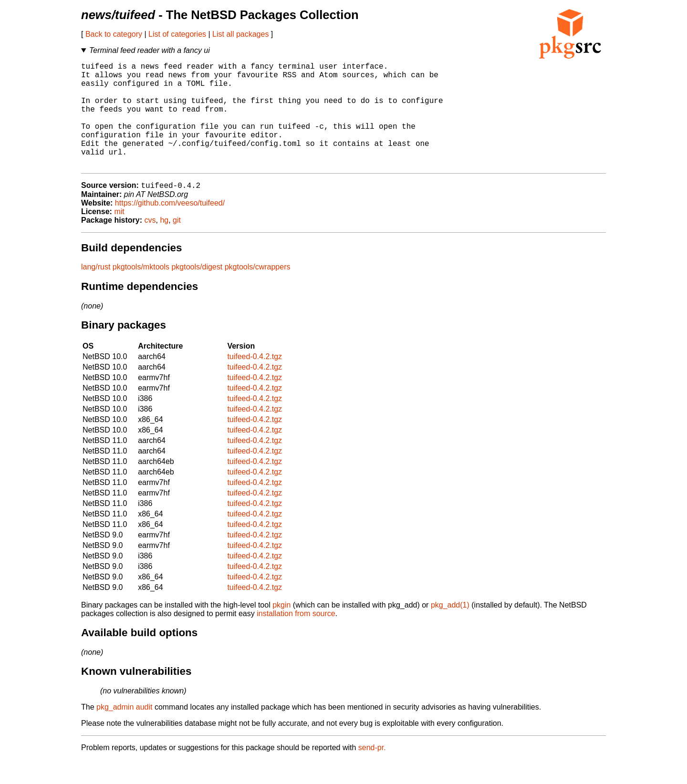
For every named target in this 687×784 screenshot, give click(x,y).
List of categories (177, 34)
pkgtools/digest (197, 291)
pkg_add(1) (450, 629)
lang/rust (96, 291)
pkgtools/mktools (141, 291)
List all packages (240, 34)
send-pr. (372, 772)
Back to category (114, 34)
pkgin (281, 629)
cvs (150, 244)
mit (119, 236)
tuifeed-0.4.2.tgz (255, 381)
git (177, 244)
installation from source (296, 638)
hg (164, 244)
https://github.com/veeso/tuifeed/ (170, 227)
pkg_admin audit (124, 731)
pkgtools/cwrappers (258, 291)
